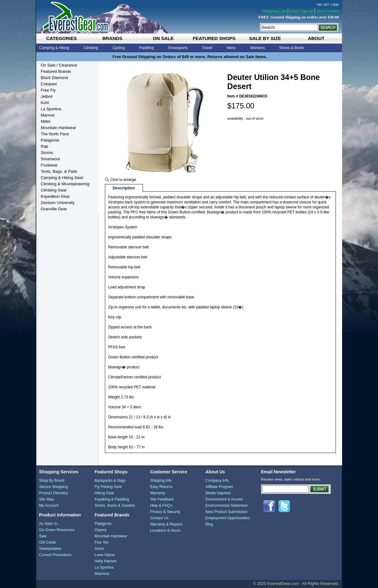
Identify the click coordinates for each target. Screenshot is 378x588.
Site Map (46, 499)
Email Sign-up (301, 11)
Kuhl (45, 103)
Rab (45, 146)
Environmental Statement (226, 506)
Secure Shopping (53, 487)
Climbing (91, 48)
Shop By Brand (52, 481)
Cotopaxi (49, 84)
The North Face (55, 134)
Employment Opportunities (227, 518)
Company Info (217, 481)
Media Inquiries (218, 493)
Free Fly (48, 90)
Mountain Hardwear (59, 128)
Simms (47, 153)
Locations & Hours (165, 531)
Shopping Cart (274, 11)
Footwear (49, 165)
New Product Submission (226, 512)
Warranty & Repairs (166, 524)
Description (124, 188)
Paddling (147, 48)
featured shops (214, 38)
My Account (49, 506)
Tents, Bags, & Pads (59, 171)
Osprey (101, 530)
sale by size (265, 38)
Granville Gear (54, 209)
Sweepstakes (50, 549)
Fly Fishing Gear (108, 487)
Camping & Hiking (54, 48)
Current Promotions (55, 555)
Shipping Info (161, 481)
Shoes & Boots (291, 48)
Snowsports (178, 48)
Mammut (102, 574)
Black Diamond (54, 78)
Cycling (118, 48)
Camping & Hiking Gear (62, 178)
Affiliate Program (219, 487)
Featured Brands (56, 71)
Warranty (158, 493)
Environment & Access (224, 499)
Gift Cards (47, 542)
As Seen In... (50, 524)
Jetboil (47, 96)
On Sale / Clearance (59, 65)
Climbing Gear (54, 190)
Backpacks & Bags (110, 481)
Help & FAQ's (161, 506)
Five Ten (102, 542)
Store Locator (328, 11)
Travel (207, 48)
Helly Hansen (106, 561)
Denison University (58, 203)
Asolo (99, 549)
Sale (43, 536)
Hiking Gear (104, 493)
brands (112, 38)
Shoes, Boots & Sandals (115, 506)
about (316, 38)
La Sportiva (51, 109)
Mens (231, 48)
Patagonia (50, 140)
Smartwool (50, 159)
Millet (46, 121)
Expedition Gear (55, 196)
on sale (163, 38)
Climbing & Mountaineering (65, 184)
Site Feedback (162, 499)
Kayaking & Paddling (112, 499)
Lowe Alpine (105, 555)
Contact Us (159, 518)
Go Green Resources (57, 530)
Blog (209, 524)
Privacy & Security (165, 512)
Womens (257, 48)
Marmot (48, 115)
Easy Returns (161, 487)
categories (61, 38)
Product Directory (54, 493)
